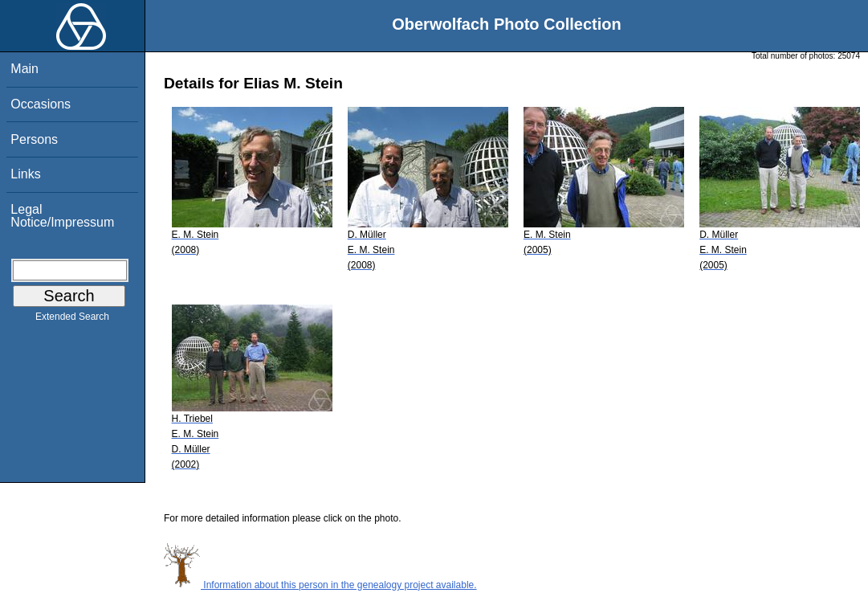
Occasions (41, 104)
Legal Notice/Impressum (62, 216)
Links (25, 174)
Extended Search (72, 320)
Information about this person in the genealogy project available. (320, 585)
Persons (34, 139)
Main (24, 69)
